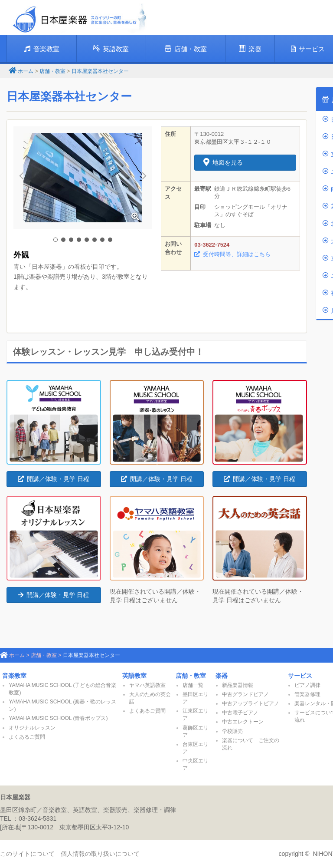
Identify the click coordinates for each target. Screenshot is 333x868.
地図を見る (223, 162)
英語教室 (111, 49)
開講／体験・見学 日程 (54, 479)
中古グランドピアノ (245, 694)
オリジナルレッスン (32, 728)
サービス (300, 676)
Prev (25, 178)
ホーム (26, 71)
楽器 (250, 49)
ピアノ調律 (307, 685)
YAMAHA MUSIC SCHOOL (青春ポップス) (58, 718)
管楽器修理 (307, 694)
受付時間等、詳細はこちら (232, 254)
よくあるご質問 (27, 737)
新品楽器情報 (238, 685)
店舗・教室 (186, 49)
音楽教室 (42, 49)
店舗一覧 (193, 685)
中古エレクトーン (243, 722)
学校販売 (232, 731)
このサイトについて (27, 854)
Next (141, 178)
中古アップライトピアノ (251, 703)
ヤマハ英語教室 (147, 685)
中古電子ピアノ (240, 713)
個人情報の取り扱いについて (100, 854)
